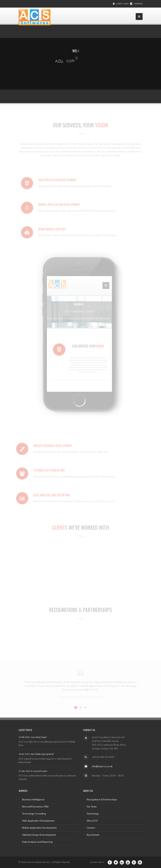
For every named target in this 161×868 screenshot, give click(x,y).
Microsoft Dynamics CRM (35, 807)
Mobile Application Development (39, 828)
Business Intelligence (33, 799)
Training (138, 4)
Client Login (122, 4)
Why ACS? (92, 821)
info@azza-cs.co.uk (102, 766)
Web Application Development (38, 821)
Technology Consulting (34, 814)
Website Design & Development (39, 835)
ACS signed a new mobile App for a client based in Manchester (45, 760)
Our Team (92, 807)
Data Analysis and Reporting (37, 842)
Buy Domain (93, 835)
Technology (93, 814)
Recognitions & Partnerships (102, 799)
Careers (91, 828)
